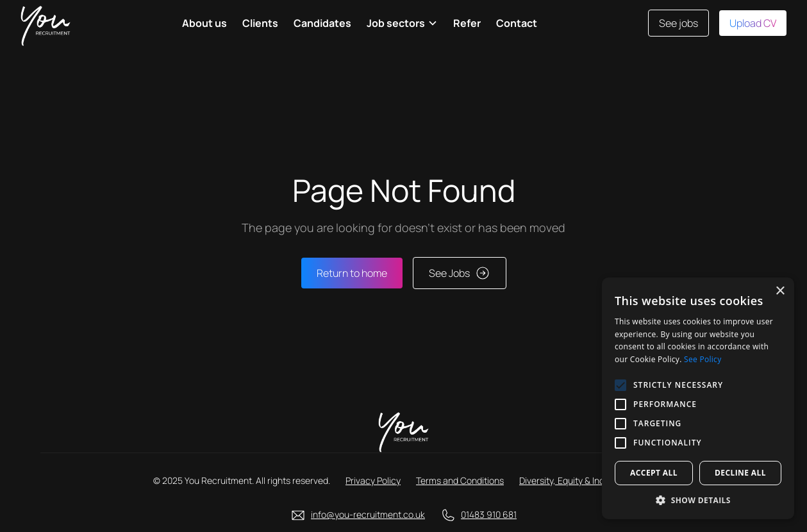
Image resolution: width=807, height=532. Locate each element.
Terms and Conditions (460, 480)
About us (204, 23)
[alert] (698, 398)
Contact (517, 23)
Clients (260, 23)
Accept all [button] (654, 473)
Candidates (322, 23)
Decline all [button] (740, 473)
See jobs (678, 23)
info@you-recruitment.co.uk (368, 514)
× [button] (780, 291)
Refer (467, 23)
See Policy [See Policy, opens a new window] (703, 359)
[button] (402, 23)
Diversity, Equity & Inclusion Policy (587, 480)
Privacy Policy (373, 480)
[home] (46, 23)
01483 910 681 (489, 514)
